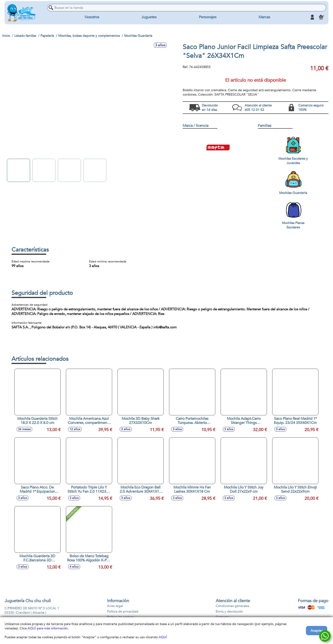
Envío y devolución (229, 611)
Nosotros (92, 17)
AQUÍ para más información (48, 628)
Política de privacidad (123, 611)
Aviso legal (115, 606)
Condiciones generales (232, 606)
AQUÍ (163, 637)
